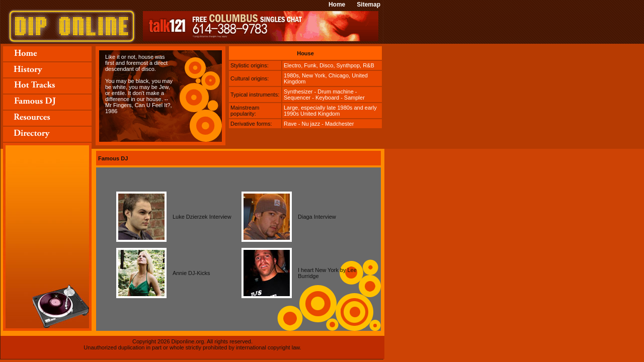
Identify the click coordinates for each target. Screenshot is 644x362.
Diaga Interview (317, 217)
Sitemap (369, 5)
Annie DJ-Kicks (191, 273)
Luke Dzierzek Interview (202, 217)
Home (337, 5)
